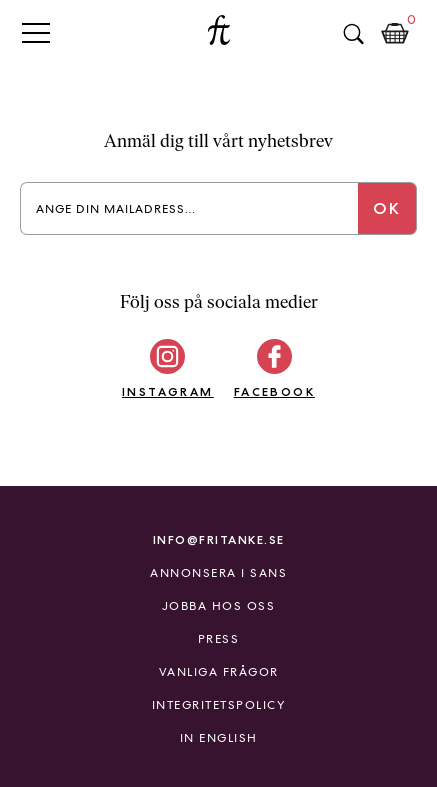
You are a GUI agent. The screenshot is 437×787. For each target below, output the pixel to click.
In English (219, 738)
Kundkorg (395, 34)
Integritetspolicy (219, 705)
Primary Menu (36, 32)
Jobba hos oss (219, 606)
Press (219, 639)
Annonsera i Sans (218, 573)
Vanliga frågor (219, 672)
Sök (353, 34)
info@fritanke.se (219, 539)
